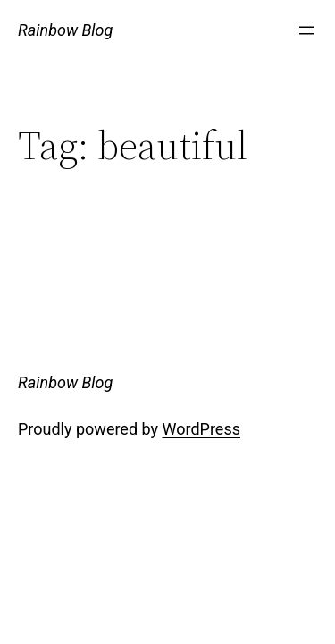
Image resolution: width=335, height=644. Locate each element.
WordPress (201, 429)
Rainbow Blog (65, 30)
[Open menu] (306, 30)
